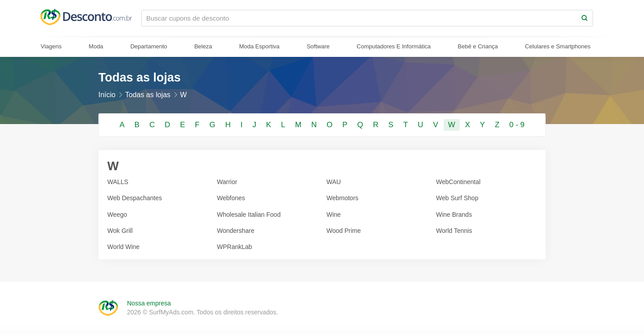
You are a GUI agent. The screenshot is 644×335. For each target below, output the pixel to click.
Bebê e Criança (478, 46)
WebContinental (458, 182)
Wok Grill (120, 231)
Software (318, 46)
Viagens (51, 46)
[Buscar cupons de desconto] (359, 18)
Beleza (203, 46)
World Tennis (454, 231)
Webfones (231, 198)
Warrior (227, 182)
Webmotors (342, 198)
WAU (334, 182)
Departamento (148, 46)
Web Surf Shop (457, 198)
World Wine (123, 247)
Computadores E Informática (394, 46)
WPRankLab (235, 247)
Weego (117, 215)
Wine (334, 215)
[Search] (585, 18)
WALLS (118, 182)
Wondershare (236, 231)
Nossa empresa (149, 303)
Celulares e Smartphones (558, 46)
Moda (96, 46)
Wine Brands (454, 215)
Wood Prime (344, 231)
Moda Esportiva (259, 46)
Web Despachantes (135, 198)
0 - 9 (517, 125)
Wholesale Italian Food (249, 215)
